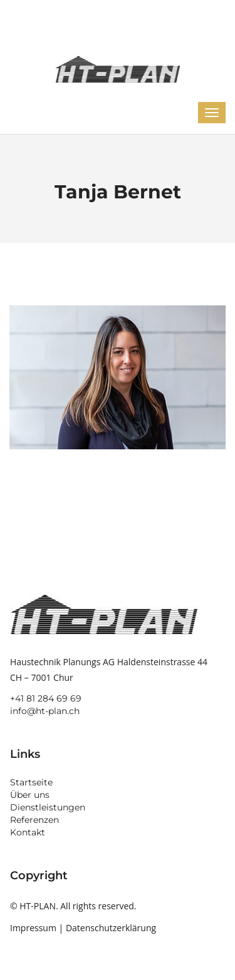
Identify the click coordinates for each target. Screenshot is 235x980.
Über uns (30, 795)
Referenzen (34, 820)
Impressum (33, 928)
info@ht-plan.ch (45, 711)
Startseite (31, 782)
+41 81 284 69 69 (46, 698)
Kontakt (28, 832)
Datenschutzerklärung (111, 928)
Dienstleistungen (48, 807)
